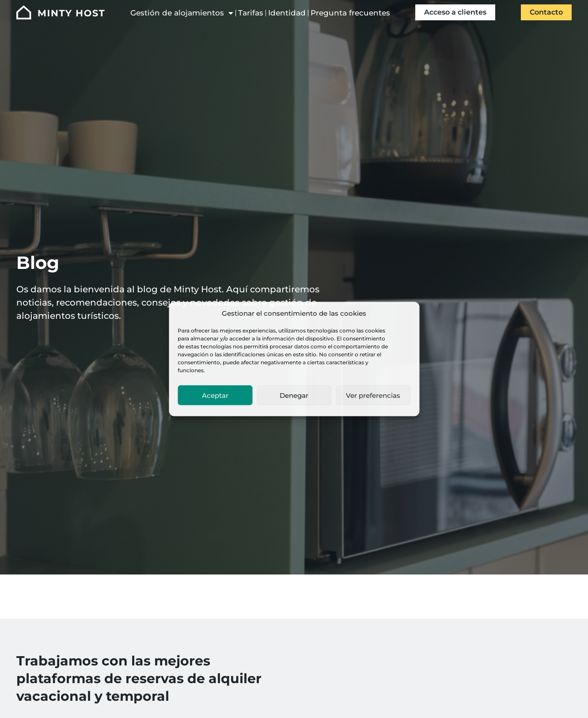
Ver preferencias (373, 395)
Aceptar (215, 395)
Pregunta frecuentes (350, 13)
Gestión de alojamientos (182, 13)
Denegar (294, 395)
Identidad (287, 13)
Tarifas (251, 13)
